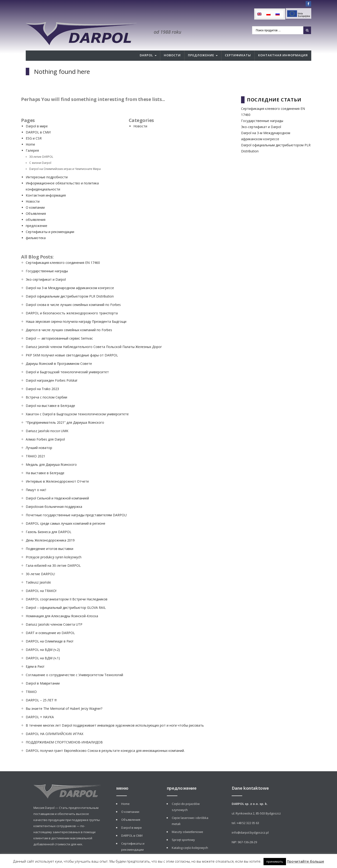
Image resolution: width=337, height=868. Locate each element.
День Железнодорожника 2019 (50, 529)
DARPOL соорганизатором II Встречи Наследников (67, 588)
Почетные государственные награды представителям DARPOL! (76, 504)
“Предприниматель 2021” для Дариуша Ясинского (65, 412)
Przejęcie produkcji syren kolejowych (54, 546)
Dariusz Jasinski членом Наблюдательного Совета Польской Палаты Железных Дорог (94, 336)
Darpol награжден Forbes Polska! (51, 370)
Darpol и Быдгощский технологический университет (67, 361)
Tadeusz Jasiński (38, 572)
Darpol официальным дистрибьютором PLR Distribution (70, 285)
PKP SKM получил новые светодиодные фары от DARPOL (72, 344)
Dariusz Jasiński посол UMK (47, 420)
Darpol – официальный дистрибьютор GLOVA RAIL (66, 597)
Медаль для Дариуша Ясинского (51, 454)
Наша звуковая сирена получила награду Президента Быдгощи (76, 311)
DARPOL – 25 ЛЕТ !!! (41, 689)
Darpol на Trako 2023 (42, 378)
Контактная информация (283, 44)
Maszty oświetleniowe (187, 821)
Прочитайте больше (306, 861)
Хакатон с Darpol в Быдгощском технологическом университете (77, 403)
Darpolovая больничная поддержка (54, 496)
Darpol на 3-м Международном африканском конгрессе (70, 277)
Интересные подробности (47, 166)
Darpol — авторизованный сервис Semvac (59, 328)
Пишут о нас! (36, 479)
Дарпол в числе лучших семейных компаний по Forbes (69, 319)
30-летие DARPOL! (40, 563)
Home (30, 134)
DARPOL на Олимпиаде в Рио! (49, 630)
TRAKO (31, 681)
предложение (37, 215)
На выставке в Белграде (45, 462)
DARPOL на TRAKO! (41, 580)
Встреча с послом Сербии (46, 386)
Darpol (146, 44)
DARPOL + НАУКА (40, 706)
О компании (35, 197)
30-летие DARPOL (41, 146)
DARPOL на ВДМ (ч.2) (43, 639)
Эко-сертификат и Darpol (46, 269)
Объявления (36, 203)
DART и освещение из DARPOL (50, 622)
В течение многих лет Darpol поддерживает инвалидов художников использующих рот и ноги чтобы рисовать (115, 715)
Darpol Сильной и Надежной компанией (57, 487)
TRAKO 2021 (35, 445)
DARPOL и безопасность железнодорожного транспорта (72, 302)
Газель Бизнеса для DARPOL (49, 521)
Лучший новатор (39, 437)
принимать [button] (275, 861)
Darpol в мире (37, 115)
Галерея (32, 140)
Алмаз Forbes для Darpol (45, 429)
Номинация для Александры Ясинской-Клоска (62, 605)
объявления (36, 209)
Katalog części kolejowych (190, 837)
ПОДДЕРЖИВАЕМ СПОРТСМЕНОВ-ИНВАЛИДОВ (64, 731)
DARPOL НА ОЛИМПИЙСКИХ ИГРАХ (55, 723)
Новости (172, 44)
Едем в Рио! (35, 656)
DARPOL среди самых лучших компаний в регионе (66, 513)
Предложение (201, 44)
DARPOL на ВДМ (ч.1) (43, 647)
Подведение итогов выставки (49, 538)
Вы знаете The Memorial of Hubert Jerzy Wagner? (64, 698)
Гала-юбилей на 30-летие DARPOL (53, 555)
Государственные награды (47, 260)
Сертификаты (238, 44)
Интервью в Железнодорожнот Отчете (57, 471)
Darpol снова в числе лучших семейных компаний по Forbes (73, 294)
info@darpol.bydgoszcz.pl (250, 822)
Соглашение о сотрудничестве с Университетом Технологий (74, 664)
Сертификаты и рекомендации (50, 221)
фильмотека (36, 227)
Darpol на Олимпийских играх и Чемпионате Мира (65, 158)
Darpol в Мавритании (43, 673)
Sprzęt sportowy (183, 829)
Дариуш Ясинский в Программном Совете (59, 353)
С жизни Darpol (40, 152)
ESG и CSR (34, 127)
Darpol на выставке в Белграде (50, 395)
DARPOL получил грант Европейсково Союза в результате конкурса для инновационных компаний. (105, 740)
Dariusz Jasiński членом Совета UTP (54, 614)
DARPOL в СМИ (38, 121)
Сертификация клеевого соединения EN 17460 (63, 252)
